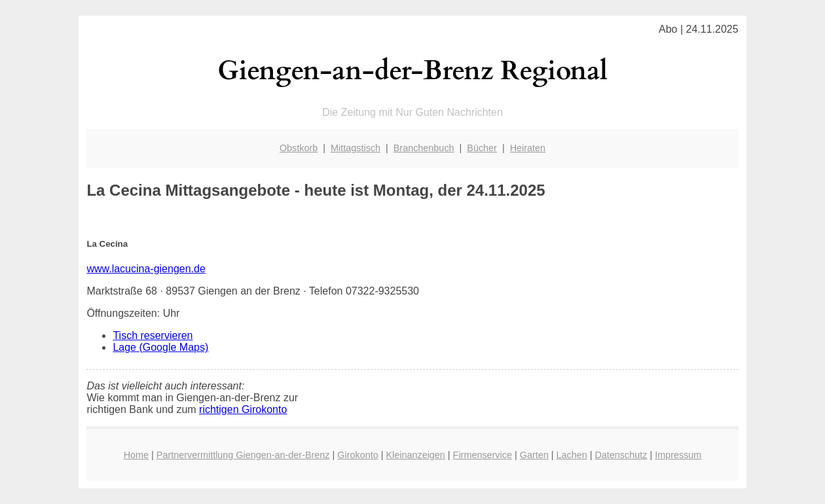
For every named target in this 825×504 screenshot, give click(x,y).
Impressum (678, 455)
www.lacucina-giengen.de (146, 269)
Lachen (571, 455)
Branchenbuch (424, 148)
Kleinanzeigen (415, 455)
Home (136, 455)
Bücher (482, 148)
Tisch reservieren (153, 335)
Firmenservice (483, 455)
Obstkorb (299, 148)
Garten (534, 455)
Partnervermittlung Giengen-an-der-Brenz (243, 455)
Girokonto (357, 455)
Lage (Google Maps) (160, 347)
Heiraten (528, 148)
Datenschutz (621, 455)
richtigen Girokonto (243, 409)
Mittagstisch (356, 148)
